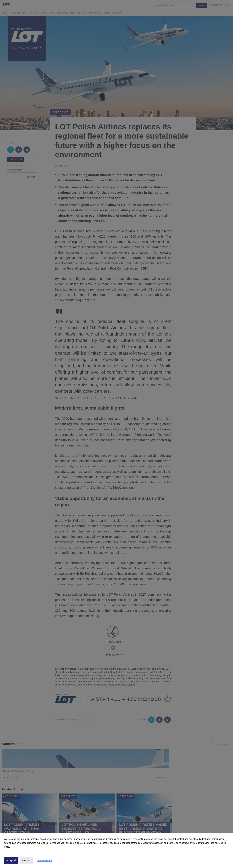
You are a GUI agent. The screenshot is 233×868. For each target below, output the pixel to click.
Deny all (26, 860)
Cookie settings (44, 860)
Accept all (11, 860)
